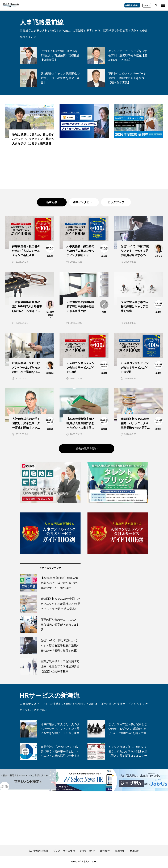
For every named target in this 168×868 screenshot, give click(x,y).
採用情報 (120, 852)
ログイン (147, 5)
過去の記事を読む (87, 450)
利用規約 (135, 852)
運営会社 (105, 852)
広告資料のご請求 (38, 852)
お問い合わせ (87, 852)
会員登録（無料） (132, 5)
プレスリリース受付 (64, 852)
